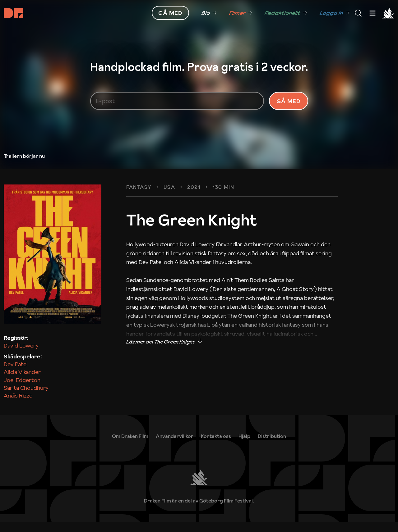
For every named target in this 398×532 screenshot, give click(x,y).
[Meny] (358, 13)
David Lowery (21, 355)
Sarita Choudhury (26, 398)
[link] (209, 13)
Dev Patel (16, 374)
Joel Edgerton (22, 390)
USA (169, 198)
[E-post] (177, 106)
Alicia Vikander (22, 382)
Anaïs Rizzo (18, 405)
